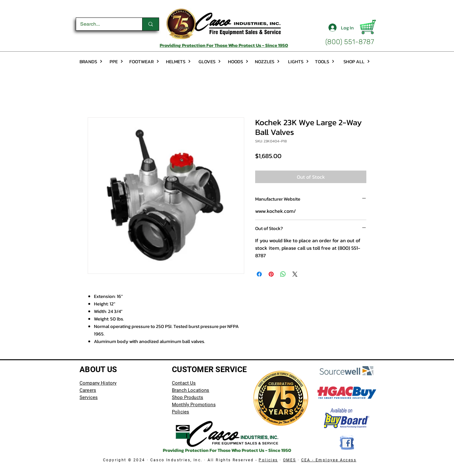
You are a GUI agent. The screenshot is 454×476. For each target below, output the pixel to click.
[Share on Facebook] (259, 274)
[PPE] (116, 61)
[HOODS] (238, 61)
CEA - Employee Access (329, 460)
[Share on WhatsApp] (283, 274)
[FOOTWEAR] (144, 61)
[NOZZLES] (267, 61)
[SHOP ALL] (357, 61)
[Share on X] (295, 274)
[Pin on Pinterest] (271, 274)
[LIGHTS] (298, 61)
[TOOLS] (325, 61)
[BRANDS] (91, 61)
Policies (268, 460)
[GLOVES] (210, 61)
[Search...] (105, 24)
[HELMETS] (178, 61)
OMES (290, 460)
